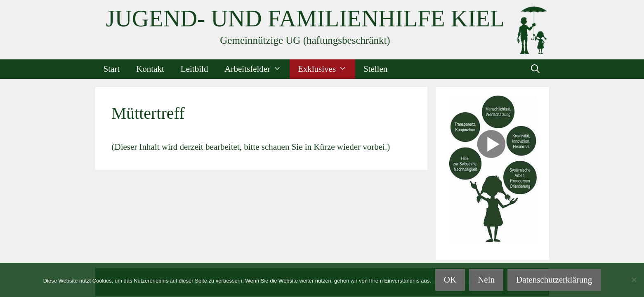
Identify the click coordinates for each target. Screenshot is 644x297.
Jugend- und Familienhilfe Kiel (305, 18)
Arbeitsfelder (257, 69)
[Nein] (634, 280)
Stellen (375, 69)
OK (450, 280)
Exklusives (327, 69)
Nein (486, 280)
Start (112, 69)
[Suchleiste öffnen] (535, 69)
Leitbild (195, 69)
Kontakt (150, 69)
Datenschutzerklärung (554, 280)
